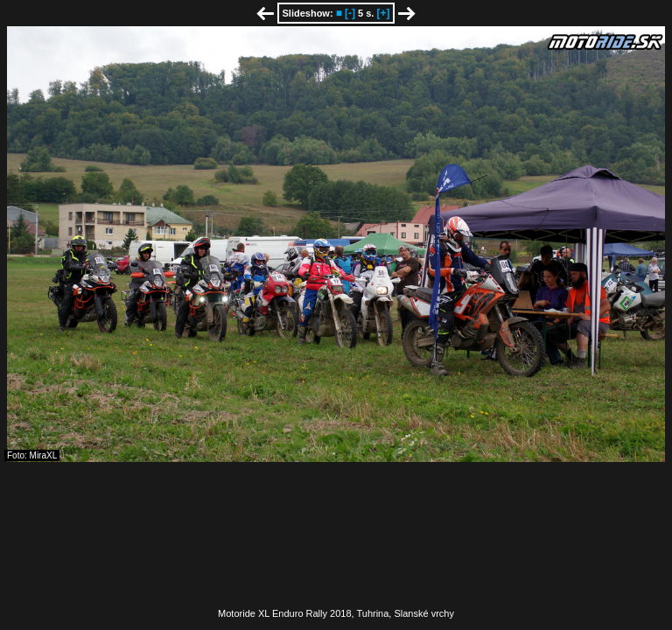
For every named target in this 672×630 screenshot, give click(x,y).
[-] (350, 13)
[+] (383, 13)
